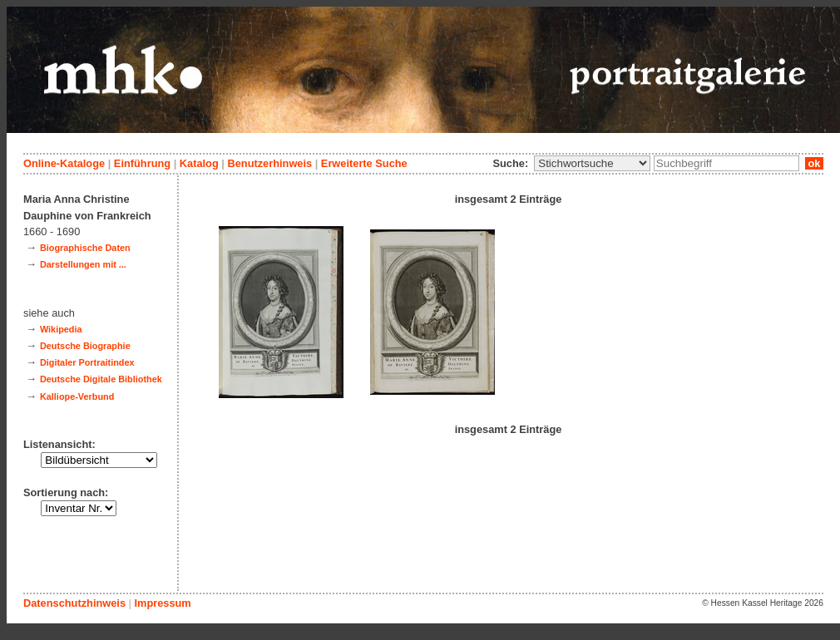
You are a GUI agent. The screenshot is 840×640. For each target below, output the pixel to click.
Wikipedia (61, 329)
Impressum (162, 603)
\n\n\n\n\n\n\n (592, 163)
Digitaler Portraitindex (87, 362)
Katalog (199, 163)
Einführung (142, 163)
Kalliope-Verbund (77, 396)
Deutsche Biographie (85, 346)
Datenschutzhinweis (74, 603)
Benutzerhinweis (269, 163)
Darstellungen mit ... (83, 264)
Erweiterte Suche (364, 163)
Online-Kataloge (64, 163)
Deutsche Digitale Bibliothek (101, 379)
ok (814, 163)
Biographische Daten (85, 248)
